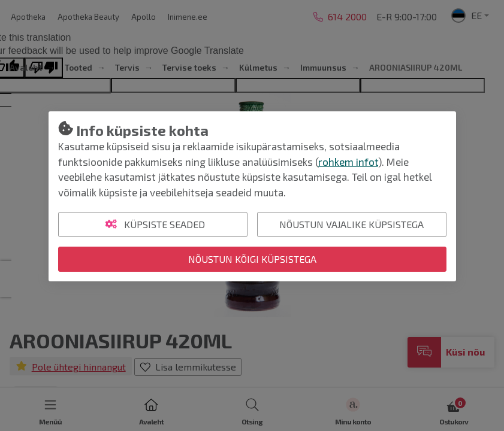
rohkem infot (348, 162)
